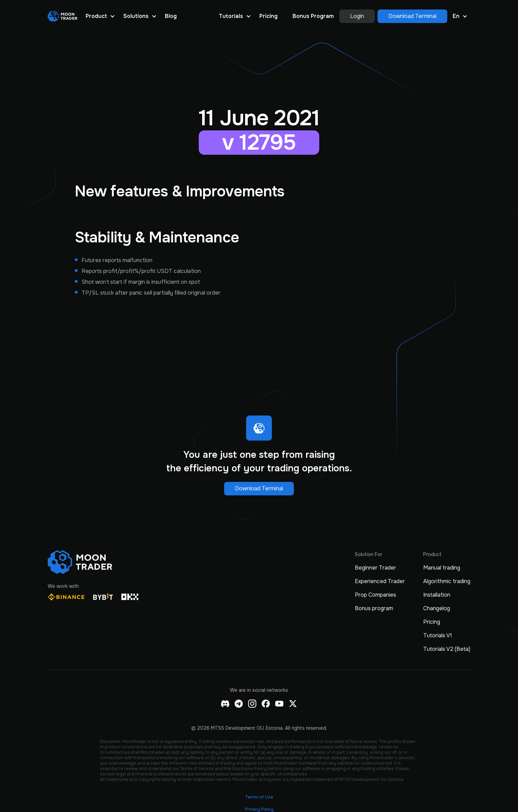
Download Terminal (412, 16)
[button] (100, 16)
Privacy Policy (259, 809)
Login (357, 16)
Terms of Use (259, 797)
